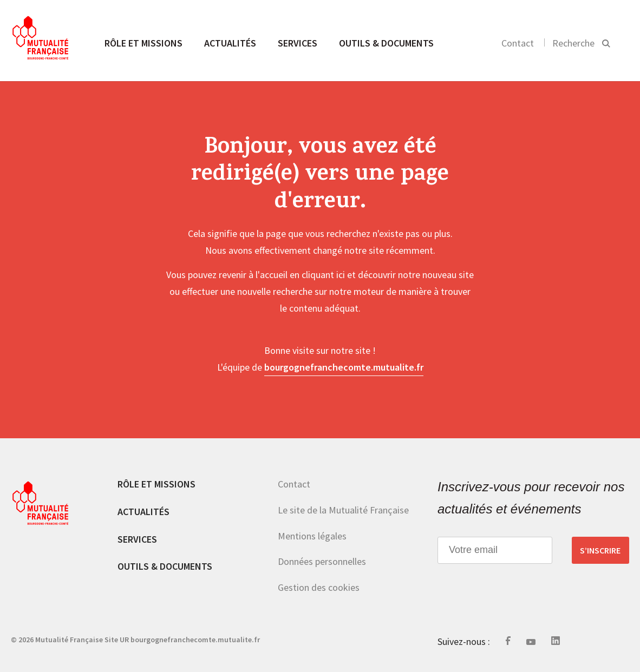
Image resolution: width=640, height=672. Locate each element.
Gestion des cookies (319, 587)
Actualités (230, 43)
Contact (518, 43)
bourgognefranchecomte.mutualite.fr (344, 367)
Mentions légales (312, 536)
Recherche (573, 43)
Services (298, 43)
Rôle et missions (143, 43)
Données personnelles (322, 561)
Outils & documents (386, 43)
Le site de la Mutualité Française (343, 510)
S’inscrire (600, 550)
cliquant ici (323, 275)
